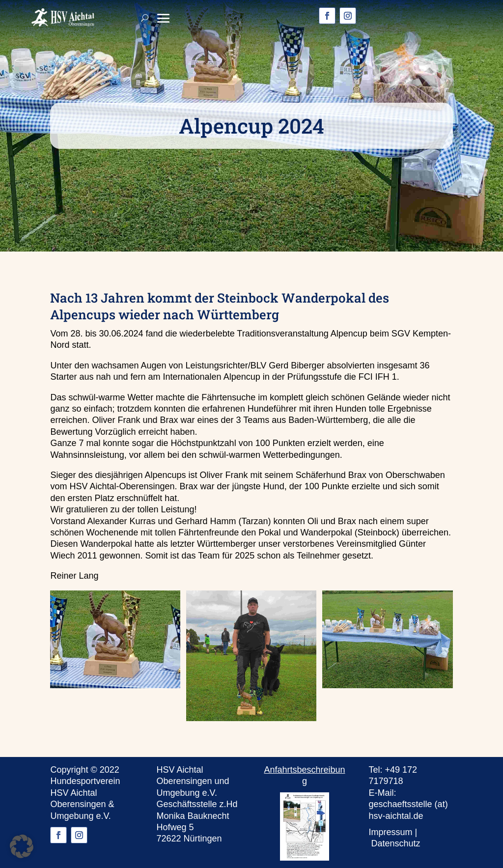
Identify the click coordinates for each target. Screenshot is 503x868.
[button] (22, 846)
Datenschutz (396, 843)
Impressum (391, 832)
